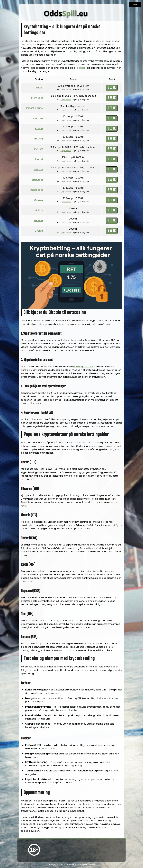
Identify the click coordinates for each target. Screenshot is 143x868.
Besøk (112, 88)
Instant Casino (34, 108)
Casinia (38, 200)
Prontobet (37, 98)
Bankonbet (37, 190)
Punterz (39, 149)
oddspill (81, 68)
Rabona (38, 221)
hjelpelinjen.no (66, 89)
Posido (39, 128)
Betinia (39, 231)
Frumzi (39, 159)
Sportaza (38, 118)
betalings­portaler (83, 367)
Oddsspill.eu (71, 865)
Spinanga (37, 180)
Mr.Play (39, 210)
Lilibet (39, 88)
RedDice (38, 169)
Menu (135, 4)
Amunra (38, 139)
